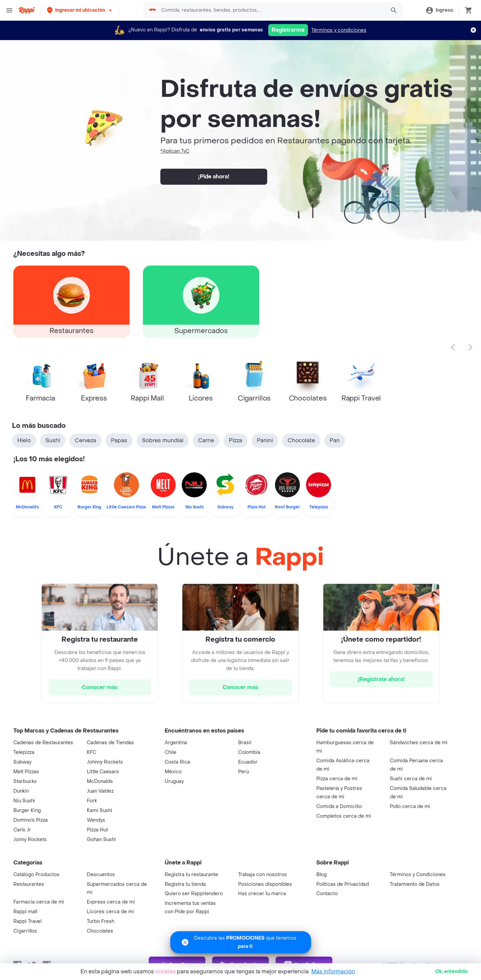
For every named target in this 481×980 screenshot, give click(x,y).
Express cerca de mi (111, 902)
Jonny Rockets (30, 840)
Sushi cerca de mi (411, 779)
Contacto (327, 894)
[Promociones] (241, 942)
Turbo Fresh (101, 921)
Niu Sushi (24, 801)
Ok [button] (451, 971)
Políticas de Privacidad (343, 884)
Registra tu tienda (185, 884)
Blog (322, 875)
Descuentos (101, 875)
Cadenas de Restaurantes (43, 743)
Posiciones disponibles (265, 884)
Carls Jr (22, 830)
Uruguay (174, 781)
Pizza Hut (97, 830)
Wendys (96, 820)
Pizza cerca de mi (337, 779)
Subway (22, 762)
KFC (92, 752)
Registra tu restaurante (191, 875)
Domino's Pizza (31, 820)
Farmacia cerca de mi (39, 902)
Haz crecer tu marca (262, 894)
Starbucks (25, 781)
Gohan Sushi (101, 840)
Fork (92, 801)
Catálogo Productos (36, 875)
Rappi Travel (27, 921)
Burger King (27, 810)
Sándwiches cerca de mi (419, 743)
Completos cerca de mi (344, 816)
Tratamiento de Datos (415, 884)
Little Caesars (103, 772)
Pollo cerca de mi (410, 806)
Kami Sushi (100, 810)
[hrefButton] (100, 687)
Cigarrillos (25, 931)
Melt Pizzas (26, 772)
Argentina (176, 743)
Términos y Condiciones (418, 875)
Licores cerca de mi (110, 912)
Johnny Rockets (105, 762)
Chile (171, 752)
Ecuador (248, 762)
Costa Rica (177, 762)
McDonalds (100, 781)
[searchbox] (271, 10)
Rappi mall (25, 912)
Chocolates (100, 931)
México (173, 772)
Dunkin (21, 791)
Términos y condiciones (339, 30)
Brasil (245, 743)
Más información (333, 971)
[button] (80, 10)
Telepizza (24, 752)
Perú (244, 772)
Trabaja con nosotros (263, 875)
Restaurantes (29, 884)
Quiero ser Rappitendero (194, 894)
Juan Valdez (100, 791)
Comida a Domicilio (339, 806)
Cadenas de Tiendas (110, 743)
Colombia (249, 752)
